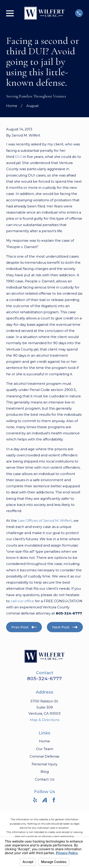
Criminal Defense (44, 756)
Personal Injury (44, 764)
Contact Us (44, 779)
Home (44, 741)
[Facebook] (54, 800)
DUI (19, 157)
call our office (22, 601)
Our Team (45, 749)
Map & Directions (45, 720)
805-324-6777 (44, 678)
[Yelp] (35, 800)
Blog (45, 772)
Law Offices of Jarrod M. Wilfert (45, 521)
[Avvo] (44, 800)
